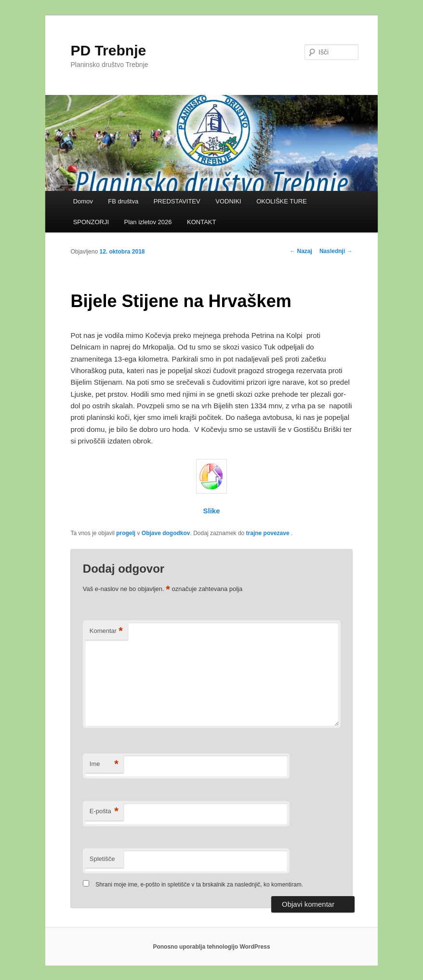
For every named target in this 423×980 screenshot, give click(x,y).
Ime (104, 764)
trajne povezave (268, 533)
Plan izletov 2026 (148, 222)
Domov (83, 201)
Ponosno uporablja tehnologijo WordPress (211, 947)
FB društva (123, 201)
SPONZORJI (91, 222)
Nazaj (301, 251)
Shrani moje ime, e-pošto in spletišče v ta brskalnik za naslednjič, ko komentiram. (199, 885)
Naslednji (336, 251)
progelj (126, 533)
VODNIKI (228, 201)
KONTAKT (201, 222)
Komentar (106, 631)
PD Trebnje (108, 50)
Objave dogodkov (166, 533)
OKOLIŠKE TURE (282, 201)
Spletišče (102, 859)
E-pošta (104, 812)
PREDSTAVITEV (177, 201)
